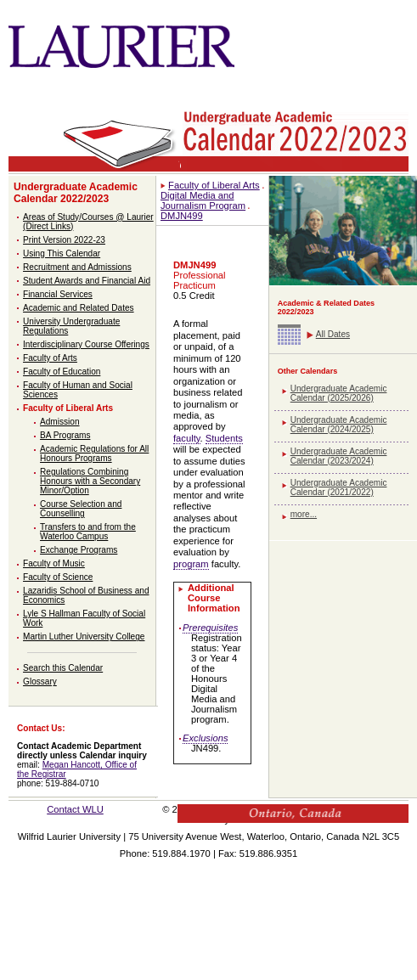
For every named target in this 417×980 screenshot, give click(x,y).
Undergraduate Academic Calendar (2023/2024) (339, 456)
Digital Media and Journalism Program (203, 200)
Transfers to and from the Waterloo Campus (88, 532)
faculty (187, 438)
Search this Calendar (63, 668)
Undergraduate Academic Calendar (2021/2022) (339, 487)
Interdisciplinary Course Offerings (86, 344)
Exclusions (205, 738)
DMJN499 (182, 216)
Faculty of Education (62, 372)
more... (304, 514)
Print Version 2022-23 (64, 240)
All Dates (333, 334)
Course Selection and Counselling (81, 509)
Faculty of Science (58, 577)
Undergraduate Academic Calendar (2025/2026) (339, 393)
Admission (60, 422)
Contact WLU (75, 809)
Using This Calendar (62, 253)
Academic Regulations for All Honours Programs (94, 453)
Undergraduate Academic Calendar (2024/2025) (339, 425)
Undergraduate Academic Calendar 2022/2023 (76, 193)
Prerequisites (210, 628)
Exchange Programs (79, 550)
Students (224, 438)
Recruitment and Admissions (77, 267)
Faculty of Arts (50, 358)
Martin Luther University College (84, 636)
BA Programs (65, 435)
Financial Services (58, 294)
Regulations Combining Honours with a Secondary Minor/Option (90, 481)
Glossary (40, 681)
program (191, 564)
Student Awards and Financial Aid (87, 281)
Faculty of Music (54, 563)
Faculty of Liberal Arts (68, 408)
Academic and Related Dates (79, 308)
